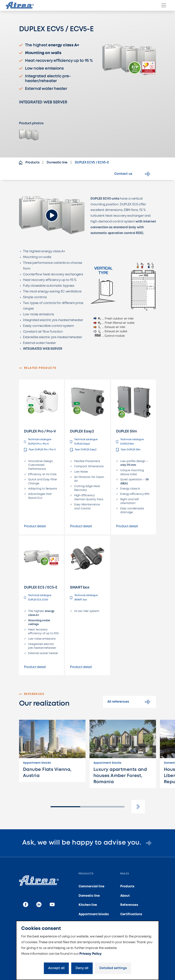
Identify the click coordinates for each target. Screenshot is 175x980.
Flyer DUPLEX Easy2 (83, 450)
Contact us (133, 174)
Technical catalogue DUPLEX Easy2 (84, 442)
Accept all (56, 968)
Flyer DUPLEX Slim (128, 450)
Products (127, 886)
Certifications (131, 914)
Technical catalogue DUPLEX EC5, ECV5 (38, 598)
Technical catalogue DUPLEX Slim (130, 442)
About (125, 896)
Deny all (82, 968)
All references (129, 702)
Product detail (35, 526)
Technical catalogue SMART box (84, 598)
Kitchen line (88, 905)
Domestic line (89, 896)
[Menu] (164, 5)
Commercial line (91, 886)
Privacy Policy (90, 954)
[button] (138, 807)
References (129, 905)
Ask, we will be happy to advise (88, 843)
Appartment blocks (94, 914)
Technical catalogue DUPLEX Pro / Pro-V (38, 442)
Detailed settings (113, 968)
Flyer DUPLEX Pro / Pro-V (40, 450)
